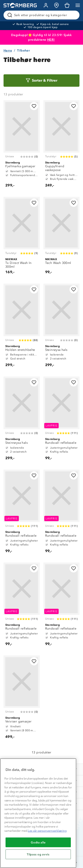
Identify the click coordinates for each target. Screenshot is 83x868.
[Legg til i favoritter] (34, 106)
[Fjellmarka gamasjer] (22, 146)
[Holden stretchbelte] (22, 327)
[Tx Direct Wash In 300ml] (22, 238)
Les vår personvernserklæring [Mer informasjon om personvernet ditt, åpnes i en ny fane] (47, 831)
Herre (8, 51)
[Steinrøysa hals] (62, 327)
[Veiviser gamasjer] (22, 699)
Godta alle (38, 842)
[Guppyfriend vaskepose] (62, 146)
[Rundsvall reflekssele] (62, 420)
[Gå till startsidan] (20, 5)
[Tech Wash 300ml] (62, 238)
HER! (51, 40)
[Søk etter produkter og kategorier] (42, 15)
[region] (38, 813)
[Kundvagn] (67, 5)
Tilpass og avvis (38, 854)
